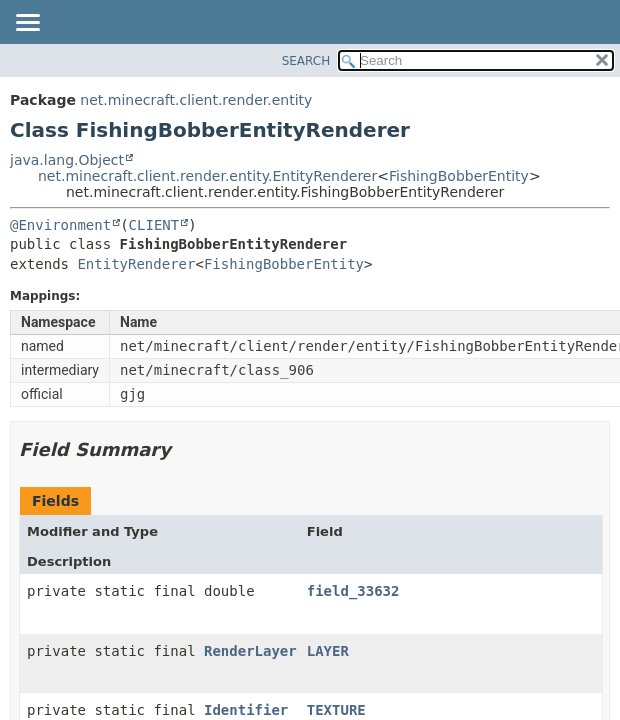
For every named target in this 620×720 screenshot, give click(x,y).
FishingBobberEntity (459, 176)
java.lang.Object (67, 160)
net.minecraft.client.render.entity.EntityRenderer (207, 176)
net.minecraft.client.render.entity (196, 100)
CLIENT (154, 225)
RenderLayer (250, 651)
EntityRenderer (136, 264)
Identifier (246, 710)
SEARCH (306, 61)
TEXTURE (336, 710)
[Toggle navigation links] (27, 24)
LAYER (328, 651)
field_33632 (353, 591)
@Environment (60, 225)
